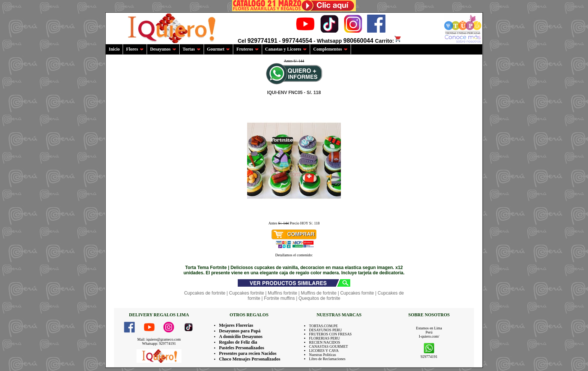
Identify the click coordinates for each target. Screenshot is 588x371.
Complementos (330, 49)
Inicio (114, 49)
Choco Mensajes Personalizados (250, 359)
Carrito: (388, 41)
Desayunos (163, 49)
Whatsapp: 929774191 (159, 343)
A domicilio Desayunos (241, 337)
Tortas (192, 49)
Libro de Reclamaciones (327, 359)
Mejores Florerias (236, 325)
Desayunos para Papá (240, 331)
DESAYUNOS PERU (325, 330)
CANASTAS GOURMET (328, 346)
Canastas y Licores (286, 49)
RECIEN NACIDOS (325, 342)
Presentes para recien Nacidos (248, 353)
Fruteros (247, 49)
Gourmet (219, 49)
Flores (135, 49)
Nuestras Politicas (322, 355)
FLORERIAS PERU (325, 338)
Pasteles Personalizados (241, 348)
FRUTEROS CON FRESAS (330, 334)
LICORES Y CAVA (324, 351)
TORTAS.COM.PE (323, 326)
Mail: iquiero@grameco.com (159, 339)
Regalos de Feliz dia (238, 342)
